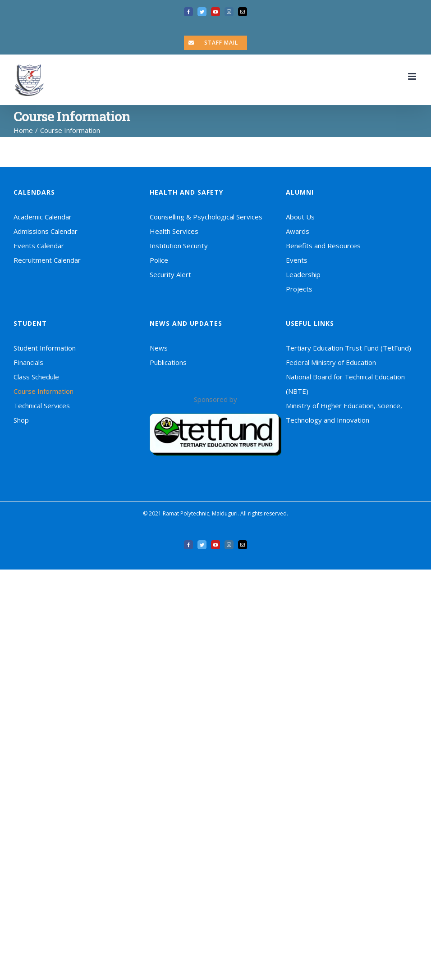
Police (159, 260)
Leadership (303, 274)
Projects (299, 289)
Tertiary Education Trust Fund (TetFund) (348, 348)
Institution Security (179, 246)
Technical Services (42, 406)
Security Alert (170, 274)
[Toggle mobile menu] (413, 76)
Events (297, 260)
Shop (21, 420)
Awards (298, 231)
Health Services (174, 231)
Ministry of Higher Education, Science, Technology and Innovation (344, 413)
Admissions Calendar (46, 231)
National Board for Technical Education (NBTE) (345, 384)
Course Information (44, 391)
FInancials (28, 362)
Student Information (45, 348)
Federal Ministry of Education (331, 362)
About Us (300, 217)
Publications (168, 362)
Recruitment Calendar (47, 260)
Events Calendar (39, 246)
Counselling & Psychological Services (206, 217)
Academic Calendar (43, 217)
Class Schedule (36, 377)
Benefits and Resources (323, 246)
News (159, 348)
